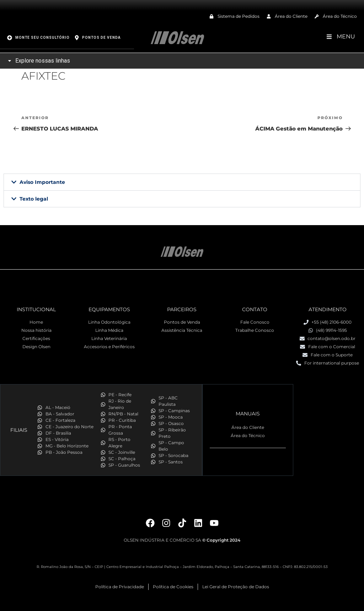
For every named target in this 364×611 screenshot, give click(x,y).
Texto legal (34, 198)
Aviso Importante (42, 182)
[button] (182, 182)
